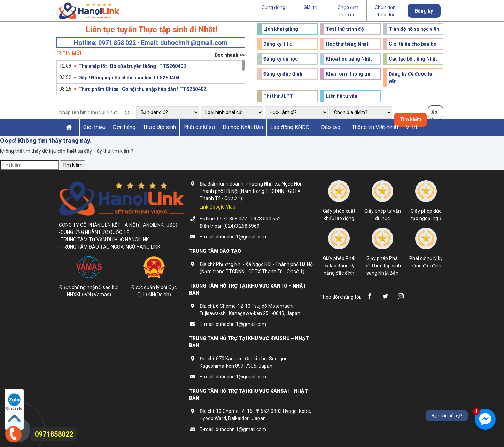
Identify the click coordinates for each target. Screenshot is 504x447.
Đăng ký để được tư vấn (411, 77)
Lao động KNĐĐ (290, 127)
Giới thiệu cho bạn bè (412, 44)
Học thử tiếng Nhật (347, 44)
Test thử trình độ (345, 29)
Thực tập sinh (159, 127)
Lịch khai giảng (281, 29)
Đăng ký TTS (278, 44)
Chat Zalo (14, 402)
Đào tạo (331, 127)
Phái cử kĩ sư (199, 127)
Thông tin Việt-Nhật (375, 127)
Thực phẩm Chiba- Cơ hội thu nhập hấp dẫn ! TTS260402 (142, 89)
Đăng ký (424, 11)
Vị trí (411, 127)
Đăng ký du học (281, 59)
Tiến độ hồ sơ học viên (414, 29)
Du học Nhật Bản (243, 127)
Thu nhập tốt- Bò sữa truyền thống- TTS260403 (132, 66)
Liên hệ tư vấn (342, 96)
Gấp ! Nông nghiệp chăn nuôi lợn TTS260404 (129, 78)
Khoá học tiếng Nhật (349, 59)
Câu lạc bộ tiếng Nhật (413, 59)
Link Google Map (218, 207)
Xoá (434, 114)
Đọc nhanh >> (230, 55)
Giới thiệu (94, 127)
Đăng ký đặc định (283, 74)
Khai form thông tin (348, 74)
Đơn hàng (124, 127)
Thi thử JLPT (278, 96)
